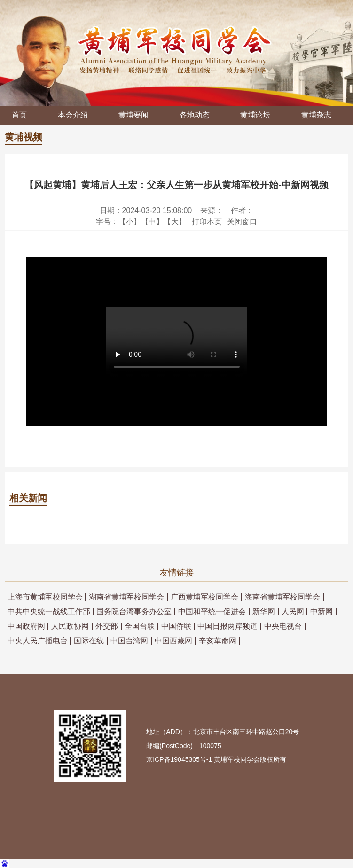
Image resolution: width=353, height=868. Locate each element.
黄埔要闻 (133, 115)
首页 (19, 115)
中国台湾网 (129, 641)
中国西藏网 (173, 641)
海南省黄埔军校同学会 (282, 597)
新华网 (264, 612)
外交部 (107, 626)
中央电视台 (283, 626)
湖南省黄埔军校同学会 (126, 597)
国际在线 (89, 641)
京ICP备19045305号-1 (179, 759)
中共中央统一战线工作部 (49, 612)
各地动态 (195, 115)
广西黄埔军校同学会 (204, 597)
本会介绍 (73, 115)
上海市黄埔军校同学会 (45, 597)
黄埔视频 (24, 137)
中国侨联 (176, 626)
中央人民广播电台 (38, 641)
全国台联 (140, 626)
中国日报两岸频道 (227, 626)
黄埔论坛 (255, 115)
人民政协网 (70, 626)
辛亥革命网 (218, 641)
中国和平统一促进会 (212, 612)
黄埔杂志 (316, 115)
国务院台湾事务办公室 (134, 612)
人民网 (293, 612)
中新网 (322, 612)
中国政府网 (26, 626)
